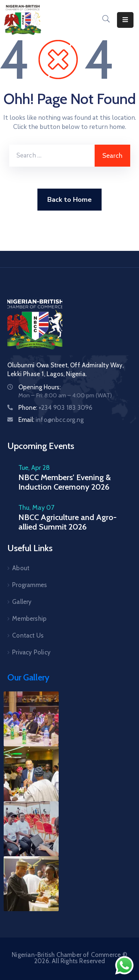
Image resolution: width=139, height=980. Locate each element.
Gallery (22, 602)
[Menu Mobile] (125, 20)
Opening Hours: (39, 387)
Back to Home (69, 200)
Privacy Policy (31, 652)
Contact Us (28, 635)
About (21, 568)
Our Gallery (28, 677)
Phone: (55, 408)
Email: (51, 420)
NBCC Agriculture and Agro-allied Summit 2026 (67, 522)
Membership (29, 619)
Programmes (30, 585)
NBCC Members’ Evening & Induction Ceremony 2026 (65, 482)
